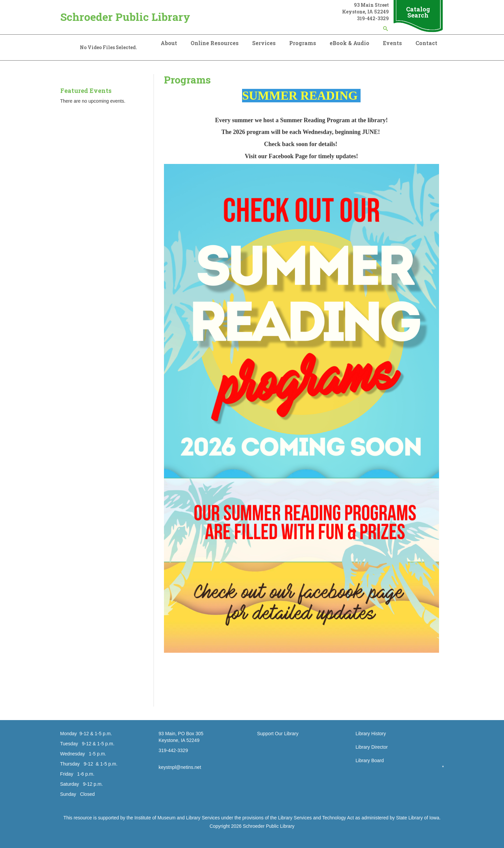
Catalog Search (418, 12)
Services (264, 43)
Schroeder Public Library (125, 17)
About (169, 43)
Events (392, 43)
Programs (303, 43)
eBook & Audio (349, 43)
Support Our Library (278, 734)
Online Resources (215, 43)
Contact (426, 43)
